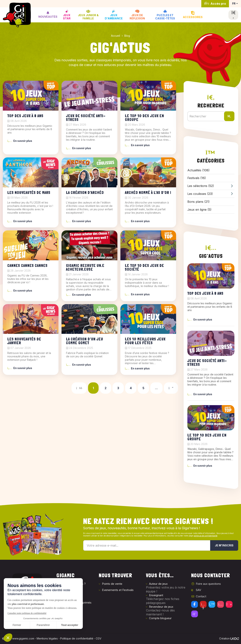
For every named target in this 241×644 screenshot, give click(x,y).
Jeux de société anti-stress (86, 118)
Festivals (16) (197, 178)
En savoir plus (20, 141)
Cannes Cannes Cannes (27, 266)
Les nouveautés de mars (29, 193)
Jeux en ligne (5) (199, 210)
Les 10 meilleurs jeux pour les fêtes (145, 341)
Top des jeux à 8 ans (25, 116)
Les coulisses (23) (211, 194)
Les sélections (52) (211, 186)
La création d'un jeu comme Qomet (85, 341)
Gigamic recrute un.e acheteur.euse (85, 267)
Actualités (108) (198, 170)
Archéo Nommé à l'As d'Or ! (148, 193)
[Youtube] (203, 604)
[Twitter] (212, 604)
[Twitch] (195, 614)
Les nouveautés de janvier (24, 341)
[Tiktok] (229, 604)
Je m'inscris (224, 545)
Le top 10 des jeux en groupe (144, 118)
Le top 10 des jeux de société (144, 267)
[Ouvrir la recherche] (233, 15)
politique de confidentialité (205, 536)
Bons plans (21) (198, 202)
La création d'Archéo (85, 193)
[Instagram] (220, 604)
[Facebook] (195, 604)
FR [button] (234, 3)
